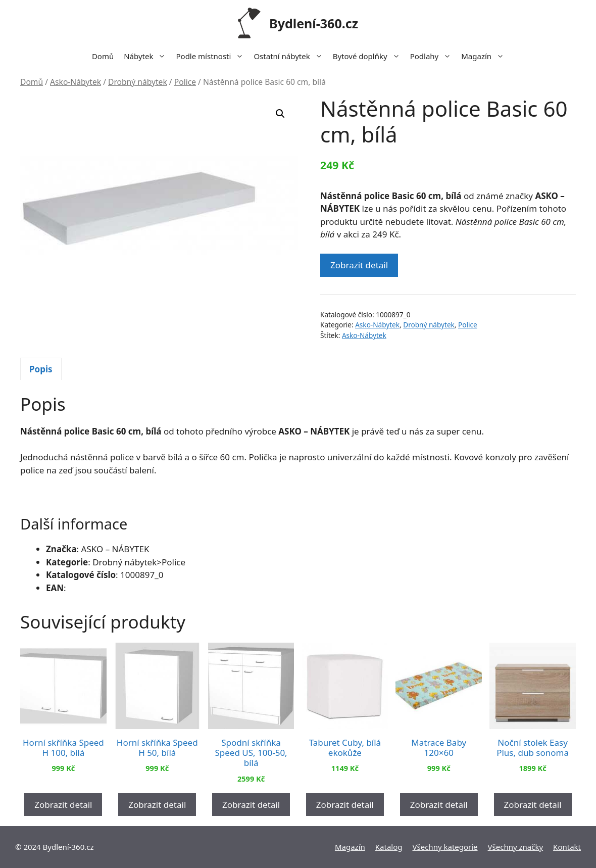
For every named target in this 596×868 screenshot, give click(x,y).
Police (185, 82)
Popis (41, 369)
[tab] (41, 369)
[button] (280, 114)
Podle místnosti (212, 56)
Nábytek (147, 56)
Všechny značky (516, 847)
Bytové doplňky (369, 56)
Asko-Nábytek (76, 82)
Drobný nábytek (138, 82)
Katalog (389, 847)
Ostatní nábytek (290, 56)
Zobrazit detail (359, 265)
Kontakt (567, 847)
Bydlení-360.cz (314, 23)
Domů (103, 56)
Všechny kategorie (445, 847)
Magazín (485, 56)
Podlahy (433, 56)
